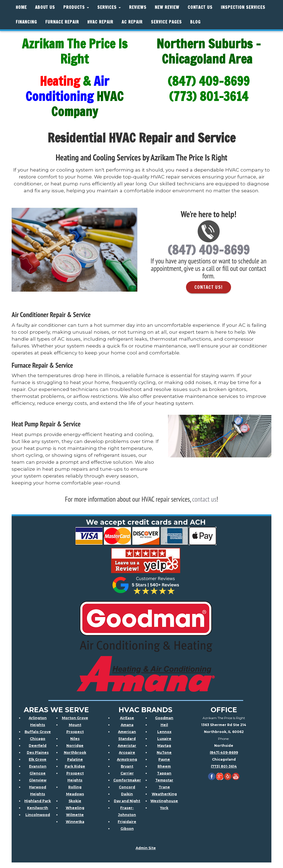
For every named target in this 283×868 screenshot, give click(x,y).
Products (76, 7)
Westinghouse (164, 801)
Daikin (127, 794)
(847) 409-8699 (209, 250)
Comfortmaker (127, 780)
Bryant (127, 766)
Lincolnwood (38, 815)
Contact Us (200, 7)
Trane (164, 787)
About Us (45, 7)
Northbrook (75, 752)
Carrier (127, 773)
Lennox (164, 732)
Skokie (75, 801)
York (164, 808)
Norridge (75, 746)
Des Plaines (38, 752)
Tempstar (164, 780)
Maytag (164, 746)
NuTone (164, 752)
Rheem (164, 766)
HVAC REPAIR (100, 22)
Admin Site (146, 848)
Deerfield (38, 746)
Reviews (138, 7)
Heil (164, 725)
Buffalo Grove (38, 732)
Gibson (127, 829)
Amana (127, 725)
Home (21, 7)
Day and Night (127, 801)
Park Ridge (75, 766)
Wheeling (75, 808)
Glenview (38, 780)
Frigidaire (127, 822)
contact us (204, 499)
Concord (127, 787)
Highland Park (38, 801)
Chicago (38, 739)
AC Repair (132, 22)
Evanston (38, 766)
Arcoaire (127, 752)
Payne (164, 759)
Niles (75, 739)
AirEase (127, 718)
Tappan (164, 773)
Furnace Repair (62, 22)
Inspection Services (243, 7)
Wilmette (75, 815)
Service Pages (166, 22)
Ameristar (127, 746)
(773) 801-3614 (224, 766)
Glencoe (38, 773)
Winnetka (75, 822)
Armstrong (127, 759)
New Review (167, 7)
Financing (26, 22)
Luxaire (164, 739)
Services (109, 7)
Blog (195, 22)
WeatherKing (164, 794)
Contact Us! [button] (209, 287)
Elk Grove (38, 759)
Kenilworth (38, 808)
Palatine (75, 759)
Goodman (164, 718)
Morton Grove (75, 718)
